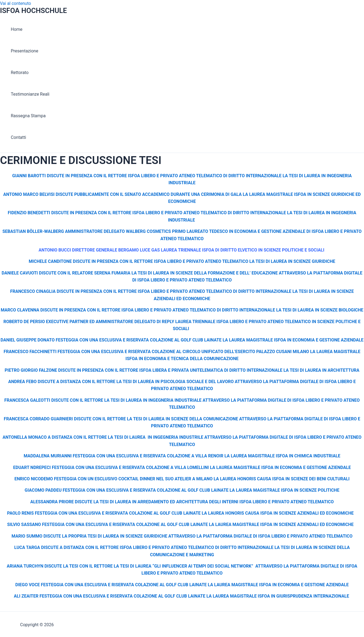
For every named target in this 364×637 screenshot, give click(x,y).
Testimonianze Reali (30, 94)
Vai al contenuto (16, 3)
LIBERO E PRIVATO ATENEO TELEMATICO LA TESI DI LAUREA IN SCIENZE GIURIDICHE (251, 261)
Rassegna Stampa (28, 116)
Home (17, 29)
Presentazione (25, 51)
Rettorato (20, 73)
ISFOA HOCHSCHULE (33, 11)
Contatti (18, 137)
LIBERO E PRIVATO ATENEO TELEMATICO (191, 280)
